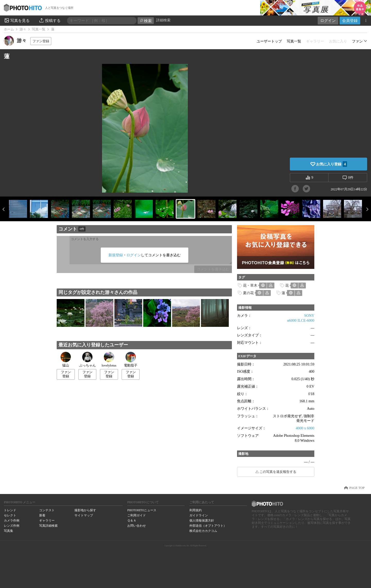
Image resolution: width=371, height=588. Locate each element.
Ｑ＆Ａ (132, 521)
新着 (42, 515)
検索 (146, 21)
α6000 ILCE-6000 (301, 320)
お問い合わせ (137, 526)
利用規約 (196, 510)
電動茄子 (131, 360)
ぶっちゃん (87, 360)
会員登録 (350, 20)
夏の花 (248, 293)
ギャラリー (47, 521)
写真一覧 (39, 29)
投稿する (50, 20)
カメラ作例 (12, 521)
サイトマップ (84, 515)
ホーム (9, 29)
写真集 (9, 531)
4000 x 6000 (305, 428)
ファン (357, 41)
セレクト (10, 515)
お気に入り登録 (332, 164)
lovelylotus (109, 360)
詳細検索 (163, 20)
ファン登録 (41, 41)
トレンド (10, 510)
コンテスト (47, 510)
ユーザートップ (269, 41)
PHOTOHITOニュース (142, 510)
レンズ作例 (12, 526)
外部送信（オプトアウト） (208, 526)
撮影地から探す (85, 510)
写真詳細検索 (48, 526)
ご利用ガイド (137, 515)
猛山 (66, 360)
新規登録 (116, 255)
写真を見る (17, 20)
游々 (23, 29)
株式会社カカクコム (203, 531)
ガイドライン (199, 515)
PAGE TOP (357, 488)
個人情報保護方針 (202, 521)
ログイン (328, 20)
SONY (309, 316)
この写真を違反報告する (278, 472)
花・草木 (250, 285)
